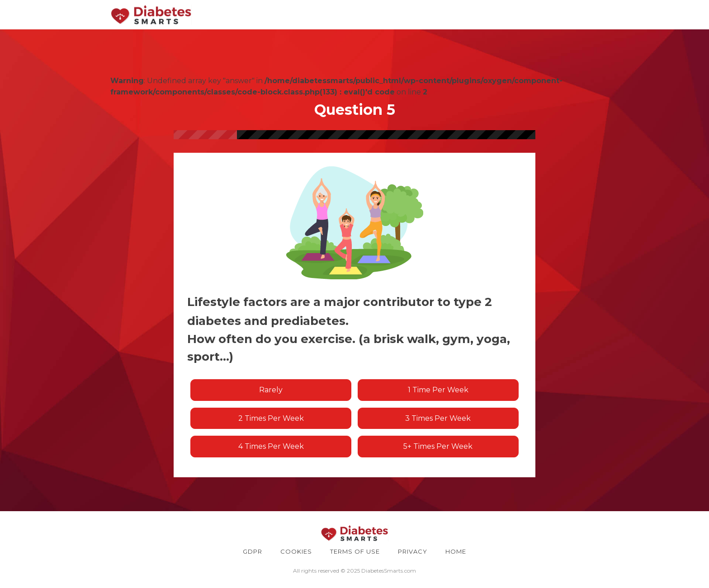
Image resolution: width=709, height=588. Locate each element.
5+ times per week (438, 446)
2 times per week (271, 418)
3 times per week (438, 418)
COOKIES (296, 551)
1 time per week (438, 390)
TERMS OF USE (355, 551)
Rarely (271, 390)
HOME (456, 551)
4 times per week (271, 446)
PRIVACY (413, 551)
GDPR (253, 551)
